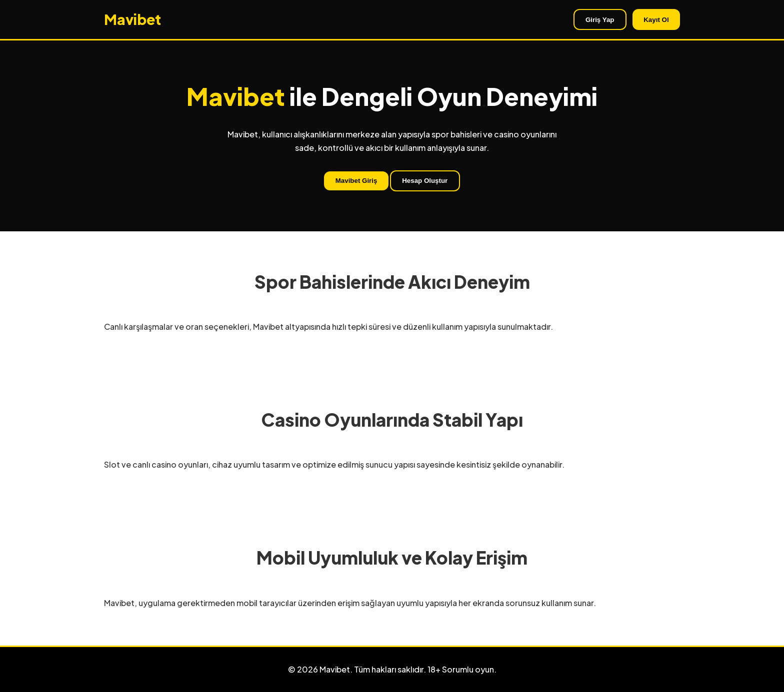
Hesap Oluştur (425, 181)
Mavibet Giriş (356, 181)
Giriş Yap (600, 20)
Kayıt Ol (656, 20)
